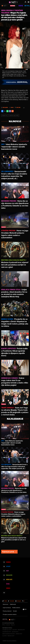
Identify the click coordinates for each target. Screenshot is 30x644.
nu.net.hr (5, 636)
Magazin (9, 575)
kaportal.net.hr (21, 630)
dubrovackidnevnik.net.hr (9, 634)
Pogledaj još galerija (9, 552)
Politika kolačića (16, 608)
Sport (8, 566)
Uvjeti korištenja (7, 608)
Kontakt (15, 611)
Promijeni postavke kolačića (10, 614)
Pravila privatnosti (7, 611)
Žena (8, 584)
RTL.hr (4, 625)
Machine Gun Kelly (14, 115)
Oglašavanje (13, 604)
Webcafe (9, 579)
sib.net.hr (15, 630)
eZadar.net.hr (19, 634)
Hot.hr (18, 107)
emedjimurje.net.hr (7, 630)
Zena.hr (8, 625)
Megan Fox (5, 115)
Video (8, 588)
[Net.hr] (12, 620)
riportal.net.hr (15, 632)
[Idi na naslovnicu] (14, 4)
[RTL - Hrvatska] (5, 620)
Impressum (6, 604)
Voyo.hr (13, 625)
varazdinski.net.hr (7, 632)
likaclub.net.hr (11, 636)
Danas (8, 562)
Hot (7, 571)
